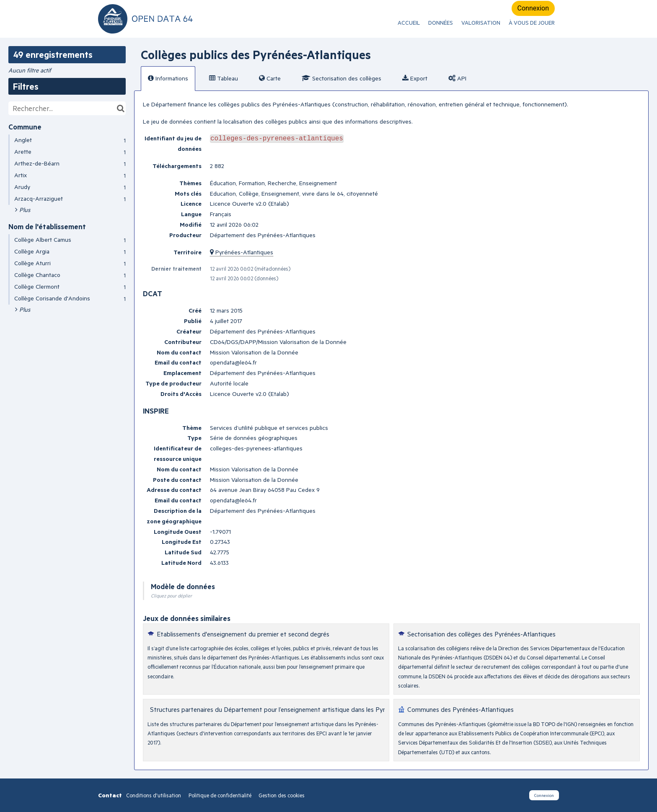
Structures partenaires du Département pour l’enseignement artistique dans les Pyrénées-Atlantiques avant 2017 (310, 709)
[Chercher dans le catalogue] (120, 108)
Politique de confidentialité (221, 795)
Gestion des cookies (282, 795)
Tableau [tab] (224, 78)
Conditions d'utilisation (154, 795)
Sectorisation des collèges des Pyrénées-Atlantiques (481, 634)
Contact (110, 795)
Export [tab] (415, 78)
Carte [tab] (270, 78)
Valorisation (481, 23)
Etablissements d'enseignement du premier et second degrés (243, 634)
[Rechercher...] (67, 108)
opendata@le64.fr (233, 362)
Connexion (533, 8)
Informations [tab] (168, 78)
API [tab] (457, 78)
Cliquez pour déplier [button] (171, 596)
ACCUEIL (409, 23)
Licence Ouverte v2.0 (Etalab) (250, 203)
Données (441, 23)
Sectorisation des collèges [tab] (341, 78)
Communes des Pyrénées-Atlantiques (460, 709)
